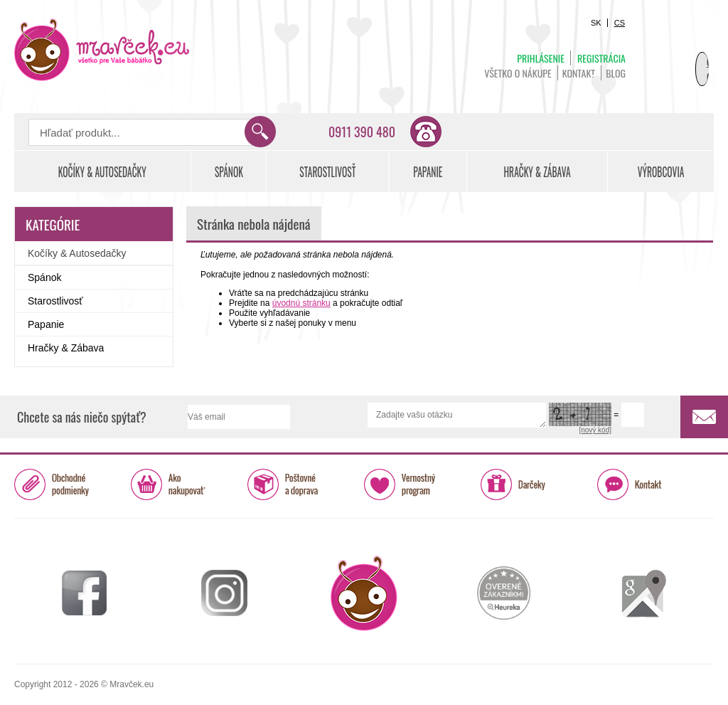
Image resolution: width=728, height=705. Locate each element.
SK (596, 23)
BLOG (616, 73)
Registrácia (601, 58)
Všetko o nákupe (518, 73)
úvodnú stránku (301, 303)
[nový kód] (595, 430)
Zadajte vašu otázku (457, 415)
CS (620, 23)
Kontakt (579, 73)
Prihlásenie (541, 58)
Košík (678, 54)
